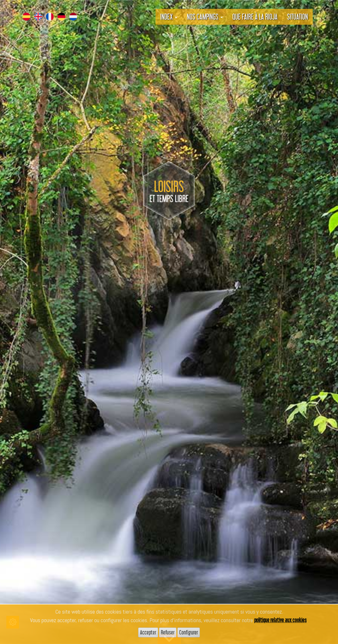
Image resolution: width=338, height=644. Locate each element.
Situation (298, 17)
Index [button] (169, 17)
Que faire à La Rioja (255, 17)
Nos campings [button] (205, 17)
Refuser (168, 632)
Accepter (148, 632)
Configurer (189, 632)
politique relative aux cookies (280, 620)
